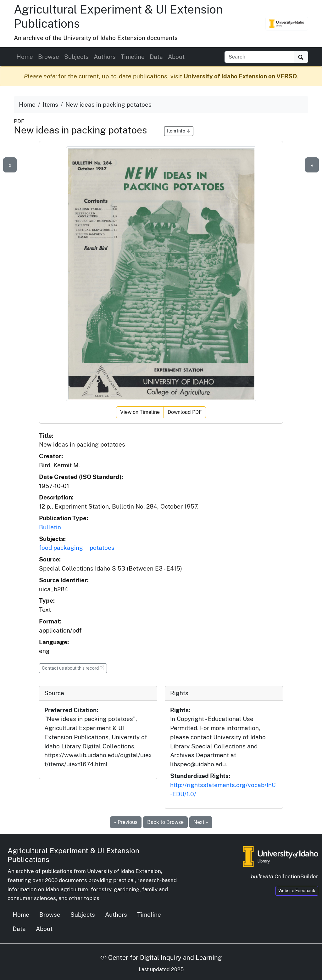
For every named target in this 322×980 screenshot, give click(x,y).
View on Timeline (140, 412)
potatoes (102, 548)
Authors (105, 57)
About (176, 57)
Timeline (133, 57)
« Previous (126, 822)
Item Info (179, 131)
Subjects (76, 57)
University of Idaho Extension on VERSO (240, 76)
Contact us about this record (74, 668)
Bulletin (50, 527)
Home (25, 57)
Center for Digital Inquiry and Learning (161, 958)
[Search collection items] (259, 57)
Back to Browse (165, 822)
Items (50, 104)
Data (156, 57)
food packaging (61, 548)
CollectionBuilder (296, 876)
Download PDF (185, 412)
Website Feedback (297, 891)
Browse (49, 57)
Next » (201, 822)
